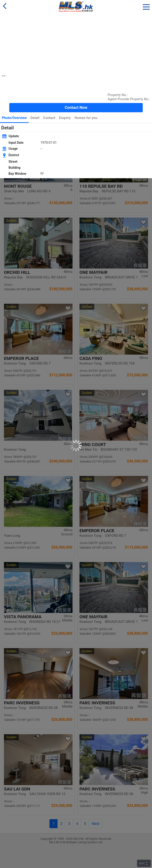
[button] (146, 6)
